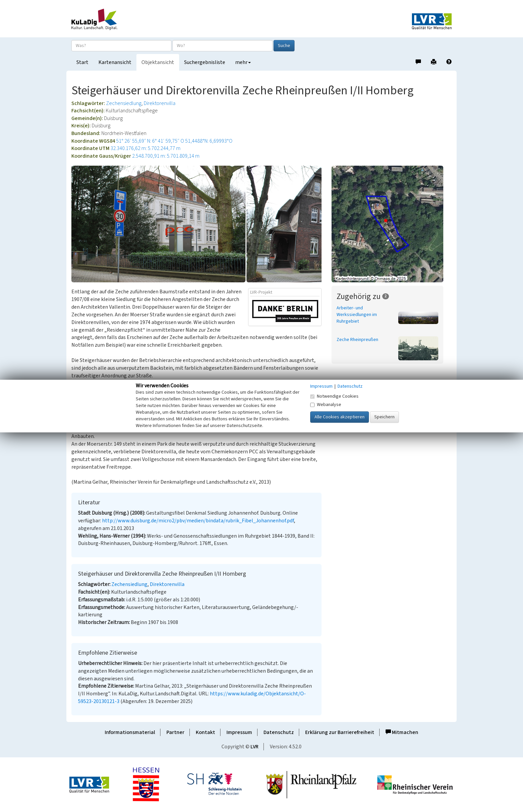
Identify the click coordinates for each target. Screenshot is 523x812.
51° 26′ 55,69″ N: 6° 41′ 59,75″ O (150, 141)
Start (82, 62)
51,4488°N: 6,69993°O (209, 141)
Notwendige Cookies (334, 396)
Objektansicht (158, 62)
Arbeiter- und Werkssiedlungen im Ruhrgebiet (357, 315)
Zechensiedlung (124, 103)
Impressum (239, 732)
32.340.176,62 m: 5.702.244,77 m (145, 148)
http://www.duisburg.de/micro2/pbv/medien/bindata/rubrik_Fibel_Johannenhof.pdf (198, 521)
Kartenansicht (115, 62)
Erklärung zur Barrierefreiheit (340, 732)
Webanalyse (326, 405)
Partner (175, 732)
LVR (254, 747)
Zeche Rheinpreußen (357, 340)
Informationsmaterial (130, 732)
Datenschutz (279, 732)
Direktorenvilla (160, 103)
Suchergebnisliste (205, 62)
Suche (284, 46)
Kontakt (205, 732)
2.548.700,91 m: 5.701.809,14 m (166, 156)
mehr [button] (243, 62)
